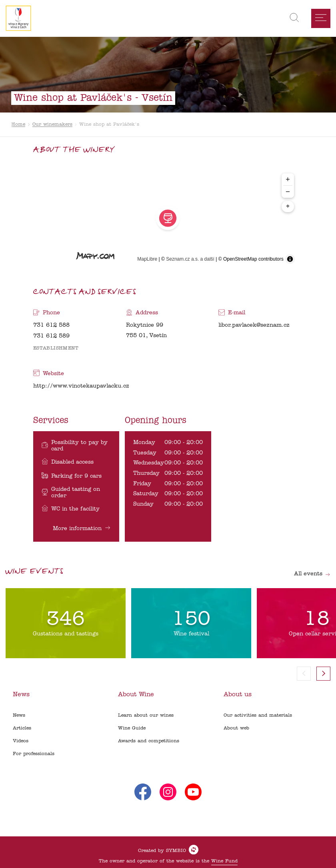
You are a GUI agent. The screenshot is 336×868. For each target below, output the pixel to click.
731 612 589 (51, 336)
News (19, 715)
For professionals (34, 754)
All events (312, 574)
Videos (21, 741)
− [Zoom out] (288, 192)
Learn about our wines (146, 715)
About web (236, 728)
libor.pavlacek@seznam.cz (254, 325)
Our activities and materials (258, 715)
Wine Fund (224, 861)
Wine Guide (132, 728)
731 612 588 (51, 325)
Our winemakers (52, 125)
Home (18, 125)
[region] (168, 218)
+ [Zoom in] (288, 179)
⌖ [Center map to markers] (288, 207)
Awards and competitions (149, 741)
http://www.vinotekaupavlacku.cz (81, 386)
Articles (22, 728)
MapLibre (147, 259)
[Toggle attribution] (290, 259)
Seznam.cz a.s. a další (190, 259)
